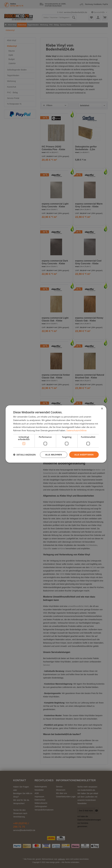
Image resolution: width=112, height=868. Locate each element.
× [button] (102, 409)
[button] (24, 455)
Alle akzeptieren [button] (84, 455)
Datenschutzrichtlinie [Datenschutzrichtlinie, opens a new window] (76, 430)
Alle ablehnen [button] (54, 455)
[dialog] (56, 434)
